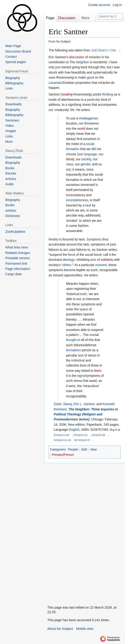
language (90, 154)
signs (81, 376)
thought (71, 340)
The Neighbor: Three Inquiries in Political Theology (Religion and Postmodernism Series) (86, 414)
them (98, 371)
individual (78, 360)
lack (88, 205)
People (73, 449)
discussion (77, 57)
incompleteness (77, 200)
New (94, 449)
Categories (58, 449)
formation (73, 149)
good (91, 77)
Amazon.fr (84, 440)
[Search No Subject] (110, 17)
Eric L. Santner (84, 404)
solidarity (107, 260)
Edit (84, 449)
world (81, 129)
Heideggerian (88, 118)
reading (67, 94)
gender (86, 164)
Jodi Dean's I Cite (103, 50)
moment (101, 265)
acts (93, 260)
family (70, 159)
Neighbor (83, 62)
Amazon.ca (80, 435)
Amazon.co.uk (62, 440)
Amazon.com (62, 435)
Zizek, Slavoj (63, 404)
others (67, 265)
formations (73, 350)
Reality (53, 239)
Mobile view (85, 629)
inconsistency (76, 195)
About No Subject (60, 629)
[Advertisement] (78, 532)
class (70, 164)
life (72, 110)
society (86, 159)
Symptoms (94, 239)
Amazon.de (98, 435)
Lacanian (55, 83)
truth (83, 294)
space (84, 309)
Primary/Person (63, 455)
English (74, 430)
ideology (69, 260)
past (113, 244)
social (90, 144)
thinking (108, 94)
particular (94, 100)
